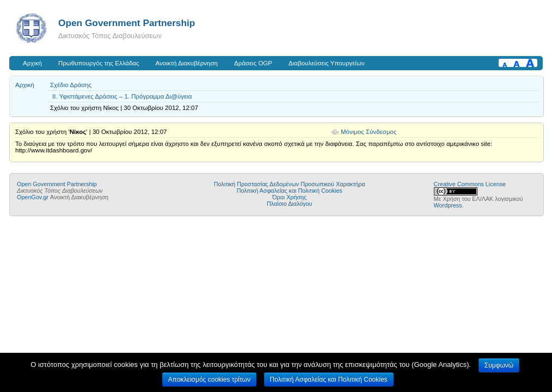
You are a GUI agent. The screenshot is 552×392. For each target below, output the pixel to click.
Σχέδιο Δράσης (71, 85)
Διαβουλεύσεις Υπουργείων (327, 63)
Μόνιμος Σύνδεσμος (369, 132)
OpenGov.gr (33, 197)
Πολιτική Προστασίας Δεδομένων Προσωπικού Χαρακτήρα (290, 184)
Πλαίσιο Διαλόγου (289, 204)
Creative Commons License (470, 184)
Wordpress (448, 205)
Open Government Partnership (127, 23)
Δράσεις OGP (253, 63)
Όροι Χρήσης (289, 197)
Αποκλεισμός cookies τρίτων (209, 379)
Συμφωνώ (499, 365)
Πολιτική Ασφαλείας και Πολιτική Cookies (290, 191)
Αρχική (32, 63)
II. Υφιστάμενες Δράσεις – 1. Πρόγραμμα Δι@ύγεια (122, 96)
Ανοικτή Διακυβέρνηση (187, 63)
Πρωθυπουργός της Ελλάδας (99, 63)
